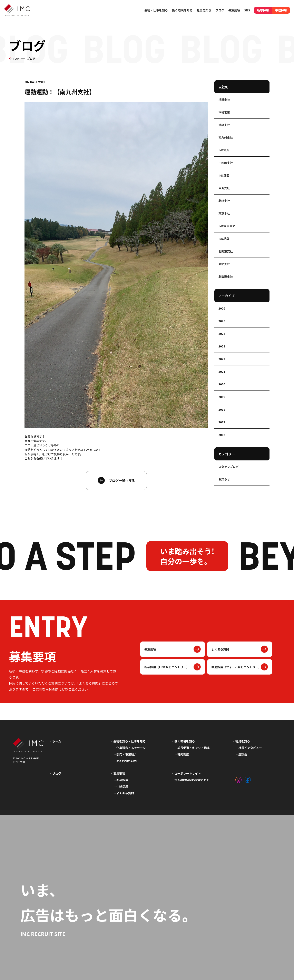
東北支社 (224, 264)
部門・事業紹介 (127, 754)
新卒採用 (263, 10)
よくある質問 (220, 649)
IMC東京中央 (227, 226)
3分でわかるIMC (127, 761)
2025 (222, 321)
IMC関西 (224, 175)
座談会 (243, 754)
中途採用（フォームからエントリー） (236, 667)
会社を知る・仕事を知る (129, 741)
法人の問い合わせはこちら (192, 780)
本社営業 (224, 112)
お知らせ (224, 479)
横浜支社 (224, 100)
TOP (16, 59)
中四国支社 (226, 163)
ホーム (57, 741)
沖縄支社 (224, 125)
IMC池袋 (224, 239)
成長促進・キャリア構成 (194, 748)
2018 (222, 409)
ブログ (220, 10)
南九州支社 (226, 137)
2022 (222, 359)
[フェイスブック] (248, 779)
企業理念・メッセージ (131, 748)
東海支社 (224, 188)
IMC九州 (224, 150)
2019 (222, 397)
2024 (222, 334)
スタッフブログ (228, 467)
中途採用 (281, 10)
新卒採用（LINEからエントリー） (167, 667)
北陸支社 (224, 201)
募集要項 (150, 649)
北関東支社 (226, 251)
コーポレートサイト (188, 773)
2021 (222, 372)
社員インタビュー (250, 748)
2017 (222, 422)
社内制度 (183, 754)
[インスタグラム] (238, 779)
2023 (222, 346)
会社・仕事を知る (156, 10)
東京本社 (224, 213)
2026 (222, 308)
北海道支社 (226, 277)
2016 (222, 435)
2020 (222, 384)
